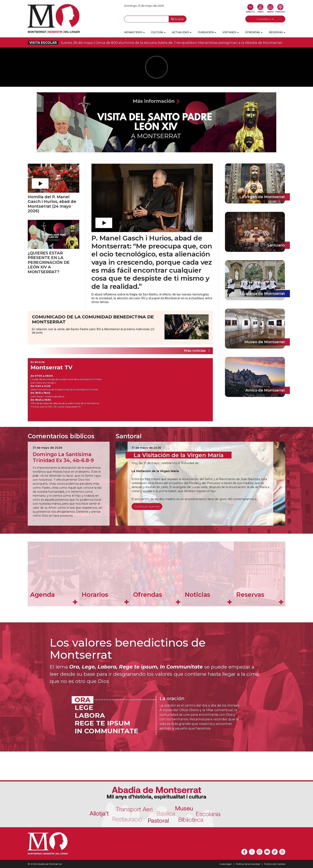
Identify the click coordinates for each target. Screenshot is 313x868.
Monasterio (134, 32)
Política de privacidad (248, 864)
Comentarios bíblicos (61, 436)
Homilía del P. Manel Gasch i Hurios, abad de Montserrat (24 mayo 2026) (52, 204)
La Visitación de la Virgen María (179, 455)
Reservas (277, 32)
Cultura (158, 32)
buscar (178, 19)
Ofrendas (254, 32)
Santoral (129, 436)
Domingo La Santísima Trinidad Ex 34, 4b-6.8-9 (63, 457)
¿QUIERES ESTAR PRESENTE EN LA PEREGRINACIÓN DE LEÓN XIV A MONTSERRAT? (49, 262)
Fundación (207, 32)
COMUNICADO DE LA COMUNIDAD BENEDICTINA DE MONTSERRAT (93, 319)
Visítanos (231, 32)
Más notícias (195, 351)
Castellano (265, 19)
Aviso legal (226, 864)
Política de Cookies (275, 864)
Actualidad (182, 32)
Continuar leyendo (147, 506)
